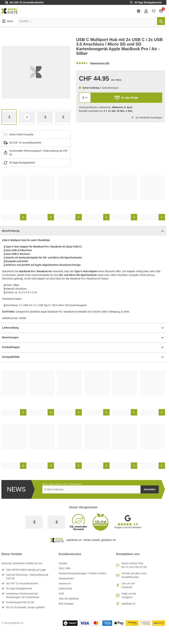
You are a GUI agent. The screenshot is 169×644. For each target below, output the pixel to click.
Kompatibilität (83, 357)
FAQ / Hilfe (65, 568)
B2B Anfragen (66, 604)
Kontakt (63, 563)
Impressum (65, 583)
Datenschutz (65, 589)
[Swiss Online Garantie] (34, 522)
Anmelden (150, 489)
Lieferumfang (83, 328)
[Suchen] (161, 21)
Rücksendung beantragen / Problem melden (83, 573)
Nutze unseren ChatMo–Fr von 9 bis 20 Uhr (134, 565)
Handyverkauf (66, 578)
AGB (61, 594)
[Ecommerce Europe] (56, 522)
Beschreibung (83, 231)
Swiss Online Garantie (21, 134)
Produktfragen (83, 347)
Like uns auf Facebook (128, 585)
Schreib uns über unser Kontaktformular (134, 575)
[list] (36, 72)
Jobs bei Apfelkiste (69, 599)
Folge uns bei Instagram (129, 595)
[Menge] (85, 98)
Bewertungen (83, 338)
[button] (7, 21)
